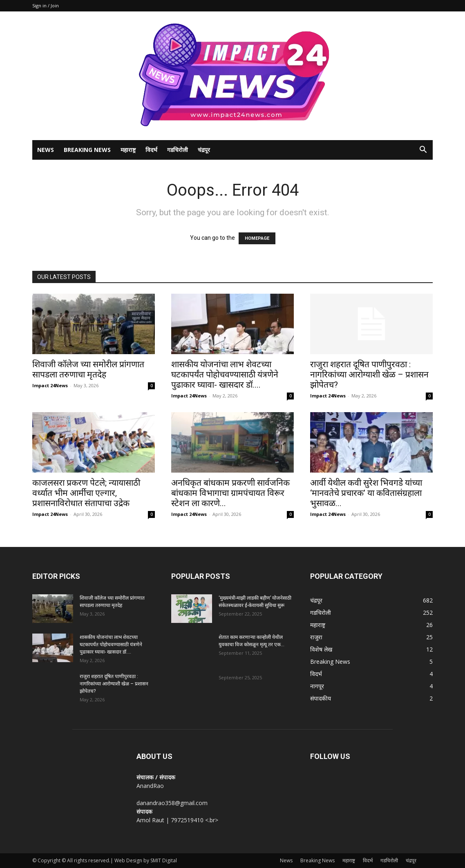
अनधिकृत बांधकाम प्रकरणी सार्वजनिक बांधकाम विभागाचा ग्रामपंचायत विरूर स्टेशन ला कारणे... (230, 493)
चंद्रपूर (204, 150)
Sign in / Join (46, 6)
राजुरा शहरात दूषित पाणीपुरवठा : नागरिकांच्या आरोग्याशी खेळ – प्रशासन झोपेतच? (369, 375)
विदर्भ (151, 150)
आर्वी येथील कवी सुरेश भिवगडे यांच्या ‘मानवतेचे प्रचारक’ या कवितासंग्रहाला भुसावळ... (366, 493)
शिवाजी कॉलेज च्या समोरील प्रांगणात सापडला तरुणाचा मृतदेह (88, 369)
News (46, 150)
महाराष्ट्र (128, 150)
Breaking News (87, 150)
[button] (423, 151)
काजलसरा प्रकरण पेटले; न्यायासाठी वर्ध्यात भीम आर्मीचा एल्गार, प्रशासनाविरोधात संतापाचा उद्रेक (86, 493)
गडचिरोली (178, 150)
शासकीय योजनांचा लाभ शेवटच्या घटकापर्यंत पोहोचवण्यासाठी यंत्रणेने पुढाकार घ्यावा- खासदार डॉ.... (225, 375)
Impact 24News (50, 385)
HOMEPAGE (257, 238)
